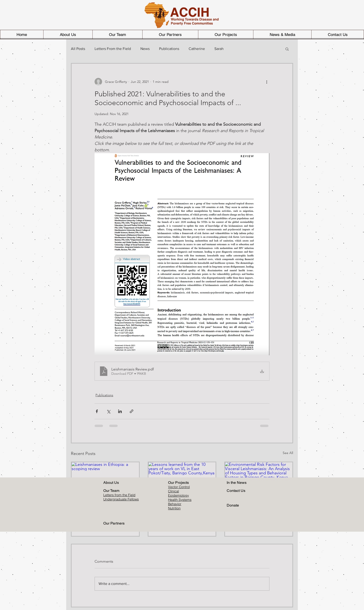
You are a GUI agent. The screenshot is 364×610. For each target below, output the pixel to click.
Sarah (219, 49)
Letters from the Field (119, 495)
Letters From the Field (113, 49)
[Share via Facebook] (97, 411)
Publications (169, 49)
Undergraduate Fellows (121, 499)
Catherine (197, 49)
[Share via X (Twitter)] (108, 411)
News (145, 49)
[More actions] (267, 82)
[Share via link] (132, 411)
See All (288, 453)
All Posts (78, 49)
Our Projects (178, 483)
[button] (287, 49)
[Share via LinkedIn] (120, 411)
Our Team (111, 491)
